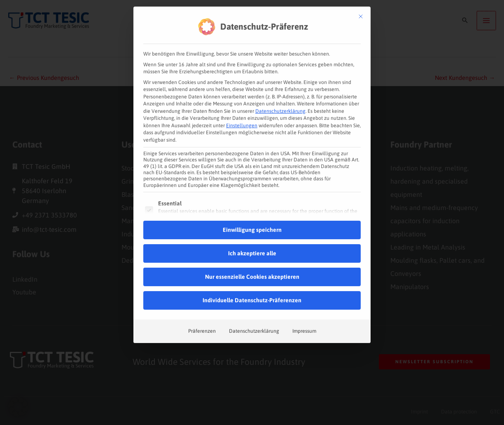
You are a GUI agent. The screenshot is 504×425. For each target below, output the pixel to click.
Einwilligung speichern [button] (252, 216)
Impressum (304, 318)
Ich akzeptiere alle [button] (252, 240)
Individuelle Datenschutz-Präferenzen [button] (252, 287)
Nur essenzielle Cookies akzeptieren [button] (252, 263)
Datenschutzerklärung (280, 98)
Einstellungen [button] (242, 112)
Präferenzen (202, 318)
